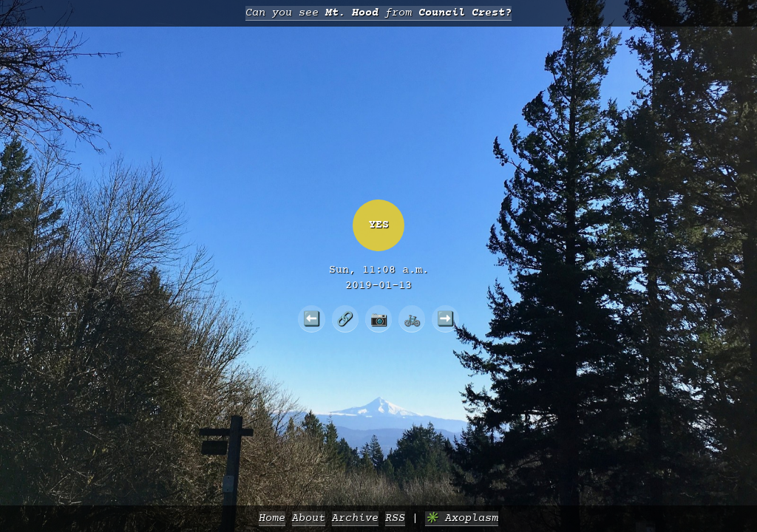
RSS (395, 518)
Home (272, 518)
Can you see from (378, 13)
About (309, 518)
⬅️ (312, 318)
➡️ (445, 318)
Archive (355, 518)
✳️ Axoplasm (462, 518)
